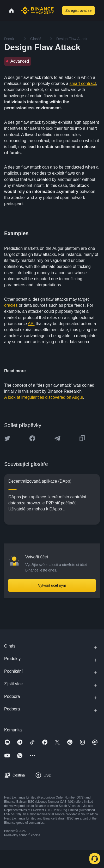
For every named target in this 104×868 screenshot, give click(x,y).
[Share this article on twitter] (7, 438)
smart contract (83, 83)
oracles (11, 305)
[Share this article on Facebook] (32, 438)
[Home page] (37, 10)
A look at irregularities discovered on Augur (44, 397)
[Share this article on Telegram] (57, 438)
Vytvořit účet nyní (52, 585)
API (31, 324)
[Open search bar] (58, 10)
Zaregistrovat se (78, 10)
